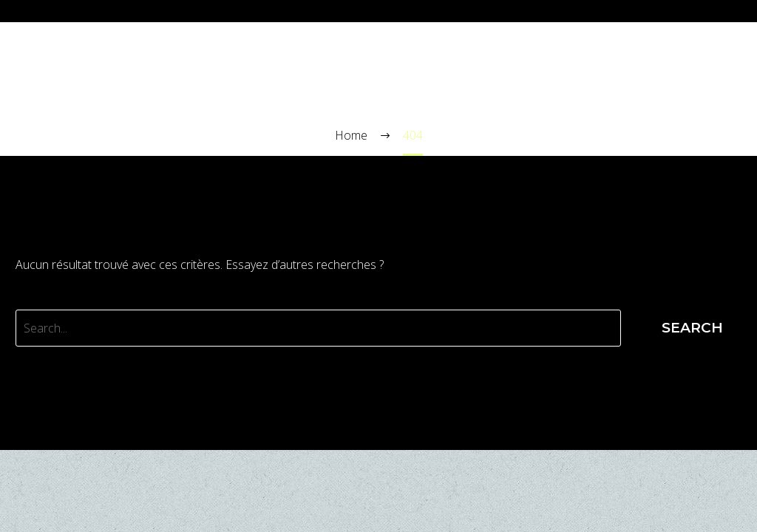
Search (692, 328)
